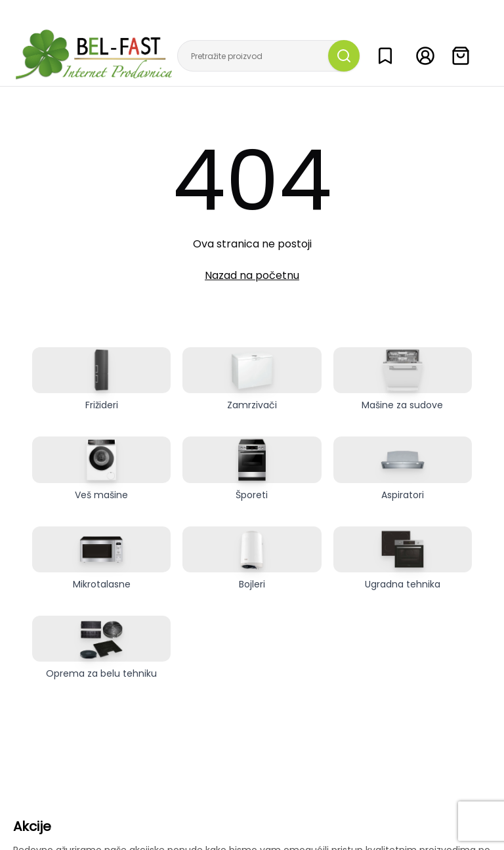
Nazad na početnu (252, 275)
